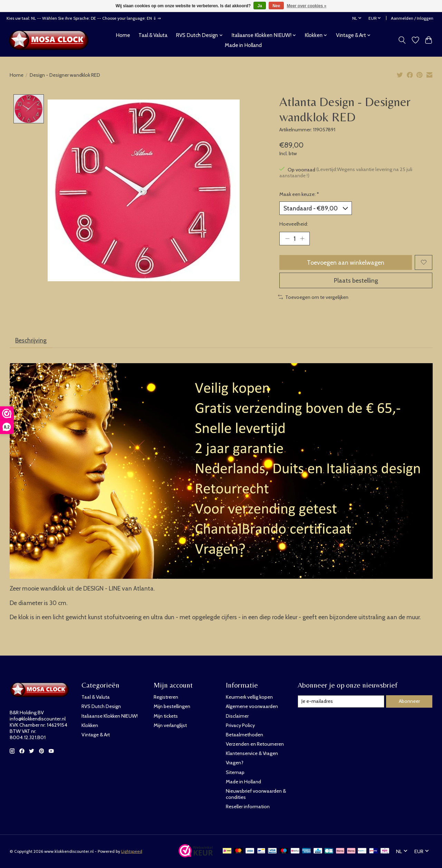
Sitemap (235, 772)
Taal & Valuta (153, 35)
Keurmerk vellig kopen (249, 697)
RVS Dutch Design (101, 706)
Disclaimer (237, 716)
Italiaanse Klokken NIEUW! (110, 716)
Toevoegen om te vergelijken (313, 297)
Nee (276, 6)
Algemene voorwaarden (252, 706)
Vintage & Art (96, 735)
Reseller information (248, 806)
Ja (260, 6)
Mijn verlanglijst (170, 725)
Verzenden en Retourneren (255, 744)
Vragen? (235, 763)
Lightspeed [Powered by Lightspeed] (132, 851)
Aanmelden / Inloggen (412, 18)
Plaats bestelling (356, 280)
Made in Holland (243, 45)
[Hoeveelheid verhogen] (302, 238)
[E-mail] (341, 701)
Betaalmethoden (244, 735)
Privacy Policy (240, 725)
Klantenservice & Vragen (252, 753)
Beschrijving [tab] (31, 340)
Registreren (166, 697)
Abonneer (409, 701)
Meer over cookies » (307, 6)
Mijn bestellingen (172, 706)
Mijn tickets (166, 716)
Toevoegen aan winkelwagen (346, 262)
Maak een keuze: (299, 194)
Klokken (90, 725)
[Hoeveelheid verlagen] (287, 238)
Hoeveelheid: (294, 224)
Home (123, 35)
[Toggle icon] (402, 40)
